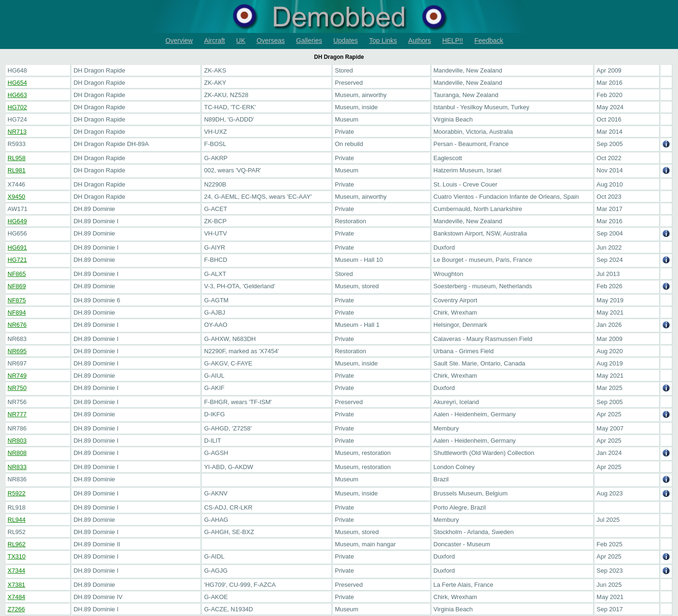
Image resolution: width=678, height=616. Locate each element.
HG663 (17, 95)
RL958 (16, 158)
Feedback (488, 41)
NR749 (17, 376)
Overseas (271, 41)
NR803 (17, 441)
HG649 (17, 221)
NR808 (17, 453)
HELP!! (452, 41)
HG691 (17, 247)
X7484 (16, 597)
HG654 (17, 83)
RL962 (16, 544)
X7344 (16, 571)
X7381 (16, 585)
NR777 (17, 414)
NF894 (17, 312)
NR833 (17, 467)
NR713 (17, 132)
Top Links (383, 41)
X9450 (16, 197)
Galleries (309, 41)
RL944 (16, 520)
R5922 (16, 493)
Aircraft (214, 41)
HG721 (17, 260)
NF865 (17, 274)
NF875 (17, 300)
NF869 (17, 286)
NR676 (17, 325)
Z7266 (16, 609)
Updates (346, 41)
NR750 (17, 388)
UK (241, 41)
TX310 (16, 556)
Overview (179, 41)
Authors (420, 41)
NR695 (17, 351)
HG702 (17, 107)
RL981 (16, 170)
